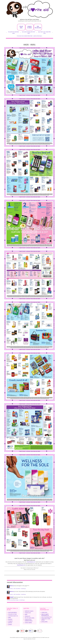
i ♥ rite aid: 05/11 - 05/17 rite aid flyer (13, 589)
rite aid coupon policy (30, 618)
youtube (10, 625)
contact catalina (28, 623)
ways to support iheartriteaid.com (45, 615)
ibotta (26, 615)
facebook (10, 619)
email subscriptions (12, 612)
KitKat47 (12, 597)
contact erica (44, 612)
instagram (10, 621)
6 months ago (23, 589)
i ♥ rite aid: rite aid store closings (13, 600)
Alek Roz (12, 586)
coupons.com (28, 613)
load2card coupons (29, 611)
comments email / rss (13, 616)
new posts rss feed (12, 614)
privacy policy (44, 622)
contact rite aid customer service (29, 620)
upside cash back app (37, 36)
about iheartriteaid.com (47, 617)
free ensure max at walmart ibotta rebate (25, 36)
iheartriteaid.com (31, 562)
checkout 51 (28, 616)
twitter (10, 618)
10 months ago (22, 600)
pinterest (10, 623)
